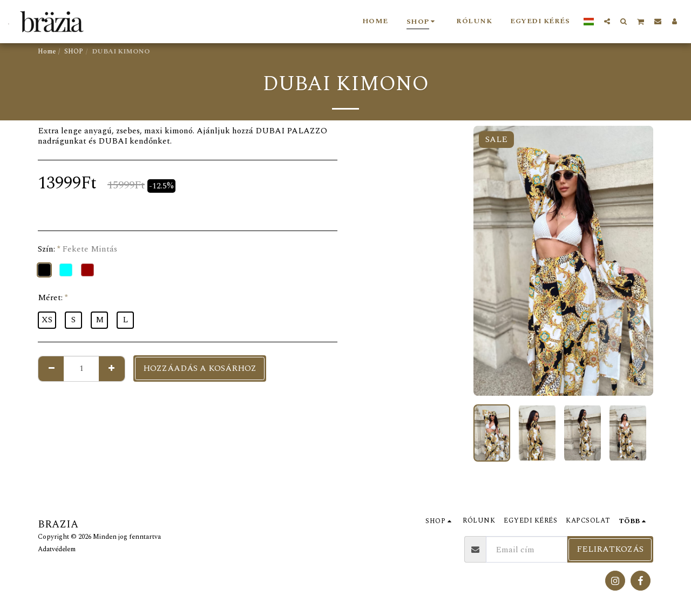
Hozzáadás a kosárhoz (200, 368)
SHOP (74, 52)
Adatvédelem (57, 549)
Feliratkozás (610, 549)
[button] (607, 21)
